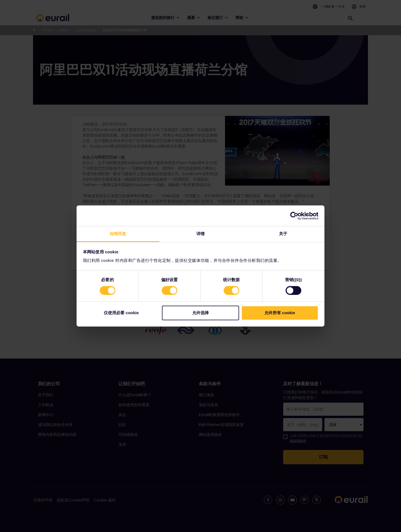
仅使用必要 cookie (121, 313)
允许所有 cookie (280, 313)
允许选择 (201, 313)
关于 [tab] (283, 234)
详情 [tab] (201, 234)
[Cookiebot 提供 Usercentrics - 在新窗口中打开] (294, 216)
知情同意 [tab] (118, 234)
